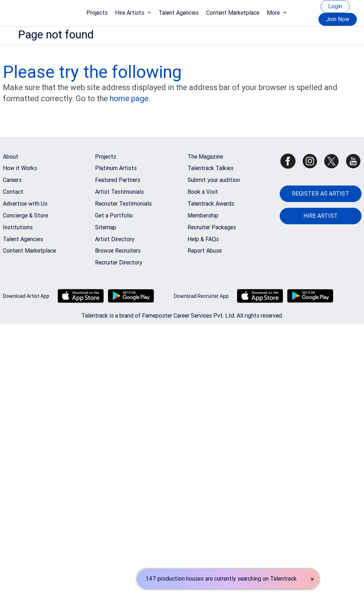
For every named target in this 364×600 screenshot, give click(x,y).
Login (335, 6)
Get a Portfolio (114, 215)
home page (129, 99)
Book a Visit (203, 192)
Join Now (338, 19)
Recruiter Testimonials (123, 204)
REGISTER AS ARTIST (321, 194)
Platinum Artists (116, 168)
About (11, 157)
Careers (12, 180)
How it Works (20, 168)
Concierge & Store (25, 215)
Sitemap (106, 227)
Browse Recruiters (118, 251)
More (277, 13)
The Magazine (205, 157)
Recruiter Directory (119, 262)
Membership (203, 215)
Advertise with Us (25, 204)
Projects (97, 13)
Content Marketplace (233, 13)
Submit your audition (214, 180)
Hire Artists (133, 13)
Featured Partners (118, 180)
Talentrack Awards (211, 204)
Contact (13, 192)
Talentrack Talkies (211, 168)
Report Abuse (205, 251)
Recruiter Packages (212, 227)
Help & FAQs (203, 239)
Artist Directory (115, 239)
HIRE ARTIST (321, 216)
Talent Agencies (179, 13)
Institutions (18, 227)
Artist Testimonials (119, 192)
